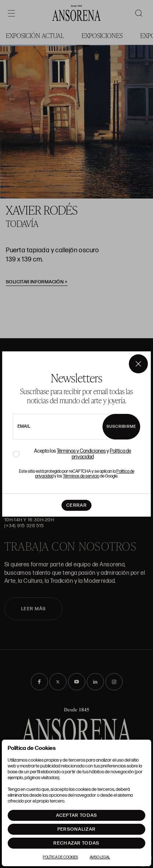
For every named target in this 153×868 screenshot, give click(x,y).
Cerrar (76, 505)
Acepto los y (83, 454)
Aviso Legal (100, 857)
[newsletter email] (67, 427)
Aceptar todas (77, 815)
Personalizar (77, 829)
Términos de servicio (81, 476)
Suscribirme (121, 427)
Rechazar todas (76, 843)
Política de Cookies (60, 857)
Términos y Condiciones (81, 451)
